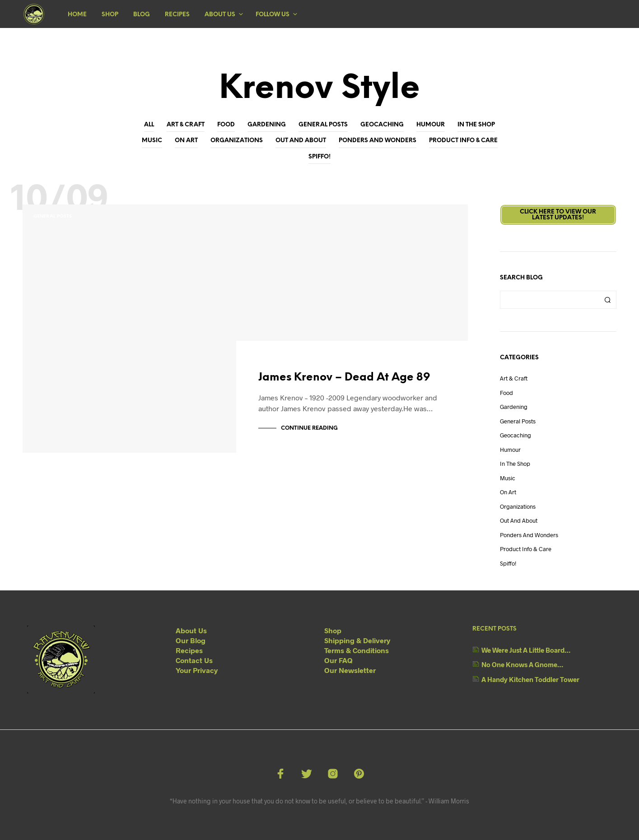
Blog (142, 15)
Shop (110, 15)
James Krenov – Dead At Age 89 (344, 380)
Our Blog (191, 640)
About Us (220, 15)
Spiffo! (319, 157)
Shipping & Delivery (357, 640)
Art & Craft (186, 125)
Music (152, 141)
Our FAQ (338, 660)
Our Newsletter (350, 670)
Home (77, 15)
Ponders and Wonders (378, 141)
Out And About (301, 141)
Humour (431, 125)
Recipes (177, 15)
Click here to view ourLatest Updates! (558, 215)
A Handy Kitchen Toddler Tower (530, 679)
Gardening (267, 125)
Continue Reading (309, 428)
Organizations (237, 141)
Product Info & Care (463, 141)
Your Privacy (197, 670)
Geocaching (382, 125)
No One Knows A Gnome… (522, 664)
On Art (186, 141)
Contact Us (194, 660)
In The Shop (476, 125)
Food (226, 125)
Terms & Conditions (357, 650)
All (149, 125)
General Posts (323, 125)
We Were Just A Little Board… (526, 650)
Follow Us (273, 15)
